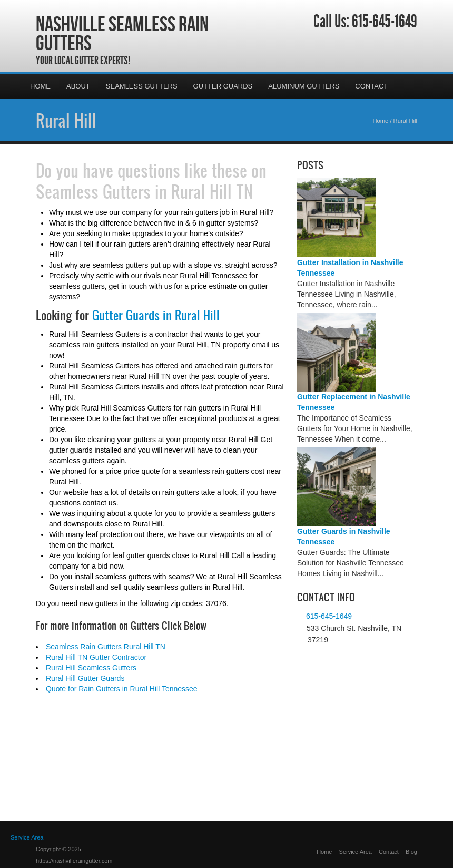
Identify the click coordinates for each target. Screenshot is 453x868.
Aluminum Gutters (304, 86)
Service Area (356, 852)
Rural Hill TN (212, 191)
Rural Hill (66, 120)
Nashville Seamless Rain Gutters (122, 33)
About (78, 86)
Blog (411, 852)
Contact (371, 86)
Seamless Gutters (142, 86)
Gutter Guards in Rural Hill (156, 315)
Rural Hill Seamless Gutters (91, 668)
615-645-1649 (385, 22)
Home (40, 86)
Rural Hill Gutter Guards (85, 678)
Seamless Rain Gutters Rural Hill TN (106, 647)
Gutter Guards (223, 86)
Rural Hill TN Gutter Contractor (96, 657)
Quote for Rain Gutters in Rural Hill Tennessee (122, 689)
